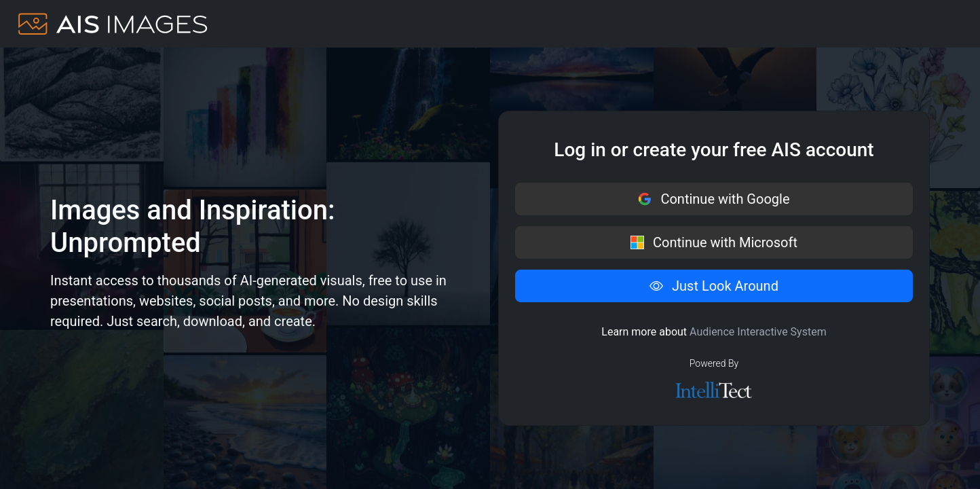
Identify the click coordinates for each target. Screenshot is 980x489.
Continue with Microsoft (714, 242)
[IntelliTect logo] (714, 390)
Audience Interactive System (758, 332)
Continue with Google (714, 199)
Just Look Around (714, 286)
